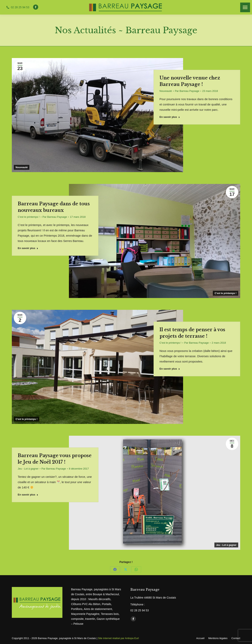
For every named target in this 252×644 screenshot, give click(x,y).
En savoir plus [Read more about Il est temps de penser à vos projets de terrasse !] (170, 369)
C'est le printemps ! (226, 293)
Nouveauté (22, 167)
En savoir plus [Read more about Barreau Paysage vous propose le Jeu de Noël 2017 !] (28, 495)
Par (187, 91)
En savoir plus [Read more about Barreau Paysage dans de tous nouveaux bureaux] (28, 248)
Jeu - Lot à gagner (226, 545)
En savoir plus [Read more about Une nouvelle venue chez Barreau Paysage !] (170, 117)
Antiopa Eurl (132, 638)
